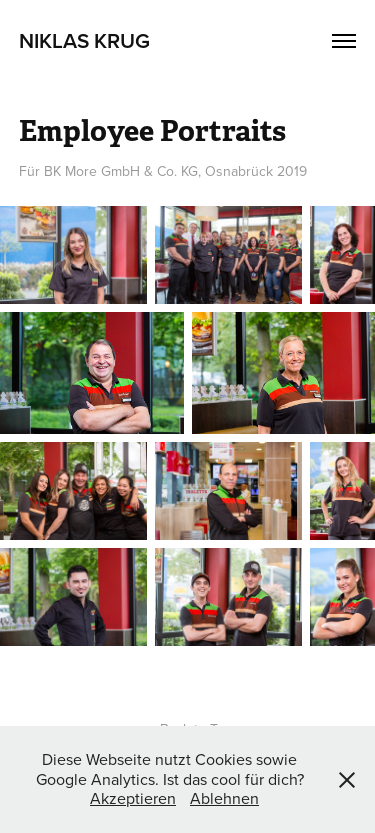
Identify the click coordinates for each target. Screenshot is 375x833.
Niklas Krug (84, 40)
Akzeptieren (133, 798)
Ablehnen (224, 798)
